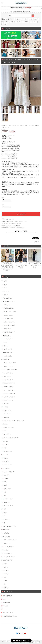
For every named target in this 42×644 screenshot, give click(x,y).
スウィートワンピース (10, 393)
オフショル (5, 22)
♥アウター (5, 424)
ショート (6, 346)
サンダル (6, 461)
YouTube (5, 606)
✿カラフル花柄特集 (8, 356)
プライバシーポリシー (9, 613)
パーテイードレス (8, 339)
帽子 (5, 513)
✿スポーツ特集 (6, 536)
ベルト (6, 516)
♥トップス (5, 407)
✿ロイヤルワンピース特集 (9, 526)
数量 (3, 205)
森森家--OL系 (7, 329)
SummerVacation (8, 315)
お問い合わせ (7, 603)
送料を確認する (17, 225)
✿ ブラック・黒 (8, 349)
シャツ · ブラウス (8, 410)
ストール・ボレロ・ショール (11, 438)
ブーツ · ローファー (9, 465)
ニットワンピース (8, 380)
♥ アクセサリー (6, 468)
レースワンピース (8, 373)
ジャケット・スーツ (9, 427)
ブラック (18, 22)
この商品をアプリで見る (21, 231)
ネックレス (7, 475)
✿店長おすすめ (6, 533)
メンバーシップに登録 (8, 221)
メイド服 (6, 404)
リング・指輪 (7, 489)
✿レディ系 (7, 417)
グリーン (6, 587)
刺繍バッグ (7, 502)
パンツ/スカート (8, 553)
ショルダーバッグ (8, 506)
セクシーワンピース (9, 366)
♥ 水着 (4, 492)
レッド (6, 584)
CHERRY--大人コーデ (9, 322)
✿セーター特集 (6, 530)
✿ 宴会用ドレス (7, 335)
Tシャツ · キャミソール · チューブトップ (14, 421)
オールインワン (8, 451)
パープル (6, 574)
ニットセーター (8, 414)
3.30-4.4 (6, 288)
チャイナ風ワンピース (10, 390)
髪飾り (6, 485)
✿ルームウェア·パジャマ (9, 557)
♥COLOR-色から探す (8, 560)
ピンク (6, 564)
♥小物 (4, 509)
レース (36, 19)
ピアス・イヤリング (9, 472)
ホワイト (6, 570)
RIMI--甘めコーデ (8, 319)
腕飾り (6, 482)
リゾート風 (29, 19)
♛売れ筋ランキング (8, 298)
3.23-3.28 (6, 291)
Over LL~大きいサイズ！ (10, 363)
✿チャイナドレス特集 (8, 353)
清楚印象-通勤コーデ (9, 332)
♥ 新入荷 (5, 281)
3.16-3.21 (6, 295)
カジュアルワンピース (10, 397)
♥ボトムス (5, 441)
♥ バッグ (5, 496)
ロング (6, 342)
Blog (4, 599)
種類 (3, 198)
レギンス (6, 550)
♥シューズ (5, 455)
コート (6, 431)
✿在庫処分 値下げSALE (8, 302)
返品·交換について (8, 596)
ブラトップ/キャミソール (10, 540)
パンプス (6, 458)
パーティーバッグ (8, 499)
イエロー (6, 581)
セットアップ (7, 376)
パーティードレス (19, 19)
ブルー (6, 577)
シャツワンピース (8, 400)
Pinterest (5, 609)
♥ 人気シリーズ (6, 305)
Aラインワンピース (9, 387)
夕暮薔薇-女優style (9, 308)
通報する (37, 242)
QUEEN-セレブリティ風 (10, 312)
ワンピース (34, 22)
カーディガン (7, 434)
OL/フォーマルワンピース (10, 370)
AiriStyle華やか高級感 (9, 325)
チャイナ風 (25, 22)
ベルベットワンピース (10, 383)
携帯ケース (7, 519)
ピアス (4, 24)
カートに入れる (21, 214)
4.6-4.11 (6, 284)
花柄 (12, 22)
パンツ (6, 448)
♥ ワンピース (6, 359)
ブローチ (6, 479)
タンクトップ (7, 543)
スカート (6, 444)
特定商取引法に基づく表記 (10, 616)
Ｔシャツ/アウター (9, 547)
